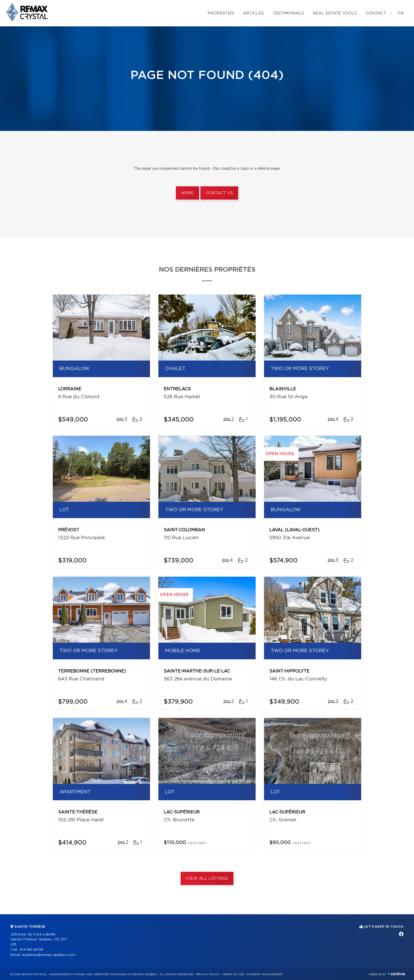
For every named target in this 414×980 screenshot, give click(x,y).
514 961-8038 (31, 950)
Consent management (265, 974)
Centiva (397, 974)
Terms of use (233, 974)
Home (187, 193)
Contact (376, 13)
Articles (253, 13)
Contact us (219, 193)
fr (401, 13)
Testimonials (288, 13)
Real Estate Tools (335, 13)
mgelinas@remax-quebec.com (48, 955)
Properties (221, 13)
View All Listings (207, 879)
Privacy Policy (208, 974)
